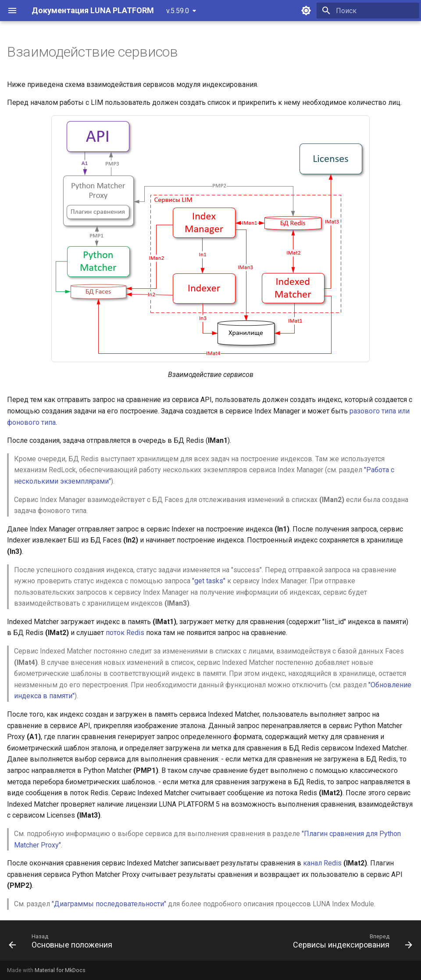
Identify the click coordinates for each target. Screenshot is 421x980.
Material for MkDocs (60, 970)
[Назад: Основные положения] (62, 943)
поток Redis (125, 633)
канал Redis (322, 863)
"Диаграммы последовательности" (109, 904)
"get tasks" (209, 581)
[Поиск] (368, 11)
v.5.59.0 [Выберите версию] (178, 11)
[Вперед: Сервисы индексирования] (351, 943)
